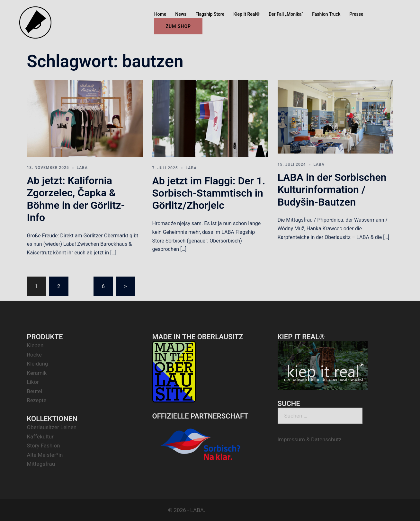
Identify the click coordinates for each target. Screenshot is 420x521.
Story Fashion (44, 446)
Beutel (35, 391)
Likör (33, 382)
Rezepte (37, 400)
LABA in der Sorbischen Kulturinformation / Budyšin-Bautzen (332, 190)
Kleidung (38, 364)
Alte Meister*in (45, 455)
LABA (82, 168)
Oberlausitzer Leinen (52, 427)
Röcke (35, 355)
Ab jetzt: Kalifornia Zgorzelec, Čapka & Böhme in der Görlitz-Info (76, 199)
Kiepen (35, 345)
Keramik (37, 373)
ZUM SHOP (178, 26)
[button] (406, 9)
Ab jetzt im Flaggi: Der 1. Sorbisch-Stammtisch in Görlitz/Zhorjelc (209, 193)
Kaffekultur (40, 437)
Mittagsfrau (41, 464)
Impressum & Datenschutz (310, 439)
